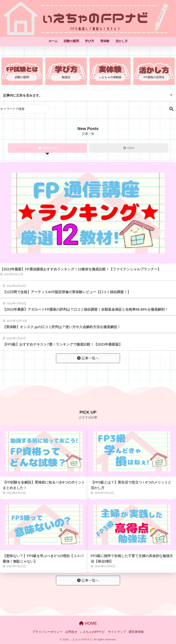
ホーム (53, 41)
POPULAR (47, 148)
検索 (171, 109)
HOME (88, 623)
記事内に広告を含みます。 (24, 95)
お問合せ (71, 632)
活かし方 (122, 41)
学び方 (90, 41)
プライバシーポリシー (48, 632)
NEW (129, 148)
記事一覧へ (88, 358)
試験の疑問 (71, 41)
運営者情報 (136, 632)
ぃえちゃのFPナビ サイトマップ (103, 632)
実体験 (105, 41)
